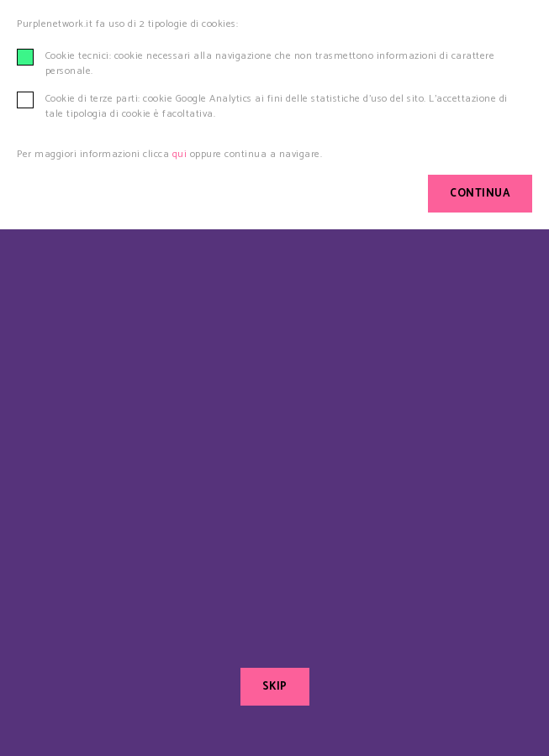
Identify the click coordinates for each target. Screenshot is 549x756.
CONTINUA (480, 194)
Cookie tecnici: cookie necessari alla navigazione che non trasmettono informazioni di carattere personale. (270, 64)
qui (180, 154)
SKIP (275, 687)
